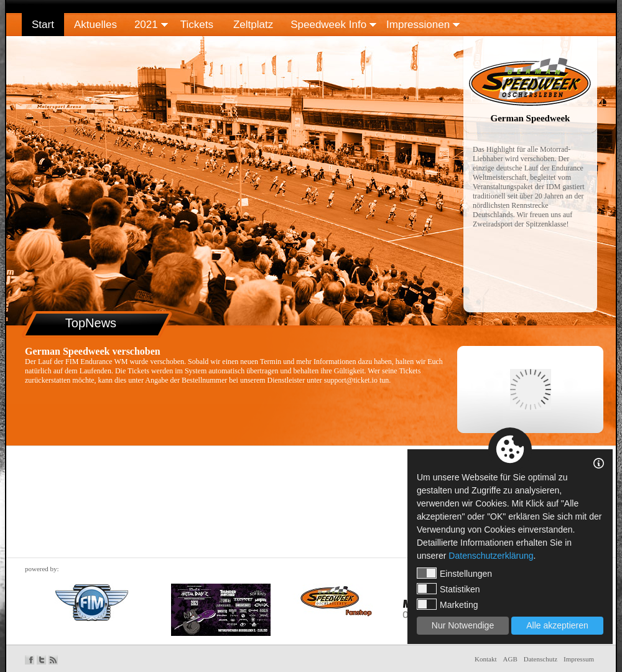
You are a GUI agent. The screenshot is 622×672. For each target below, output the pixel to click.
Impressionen (418, 25)
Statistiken (448, 589)
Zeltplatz (253, 25)
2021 (146, 25)
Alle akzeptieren (557, 625)
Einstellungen (454, 573)
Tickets (197, 25)
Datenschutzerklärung (491, 556)
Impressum (579, 659)
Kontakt (485, 659)
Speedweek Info (328, 25)
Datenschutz (541, 659)
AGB (510, 659)
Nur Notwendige (463, 625)
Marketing (447, 604)
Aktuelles (95, 25)
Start (43, 25)
